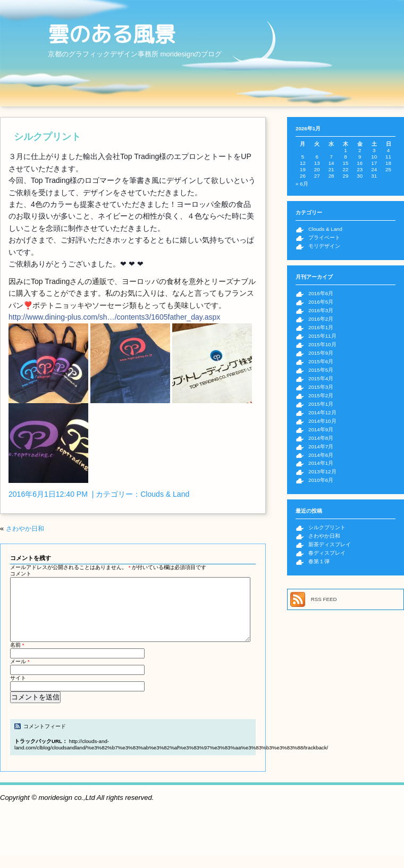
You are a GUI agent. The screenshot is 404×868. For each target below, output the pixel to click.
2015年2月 (321, 395)
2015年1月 (321, 404)
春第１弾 (319, 561)
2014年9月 (321, 429)
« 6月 (302, 184)
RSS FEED (324, 599)
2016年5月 (321, 302)
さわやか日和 (25, 529)
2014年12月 (322, 412)
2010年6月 (321, 480)
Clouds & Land (165, 494)
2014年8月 (321, 438)
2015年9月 (321, 353)
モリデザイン (324, 246)
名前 (17, 658)
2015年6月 (321, 361)
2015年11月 (322, 336)
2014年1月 (321, 463)
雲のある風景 (112, 34)
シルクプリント (47, 137)
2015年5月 (321, 370)
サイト (18, 691)
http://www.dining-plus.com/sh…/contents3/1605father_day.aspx (114, 317)
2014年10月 (322, 421)
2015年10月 (322, 344)
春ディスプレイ (327, 553)
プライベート (324, 237)
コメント (21, 574)
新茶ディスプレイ (330, 544)
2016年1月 (321, 327)
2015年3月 (321, 387)
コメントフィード (45, 739)
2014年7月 (321, 446)
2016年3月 (321, 310)
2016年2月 (321, 319)
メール (20, 674)
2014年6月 (321, 455)
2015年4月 (321, 378)
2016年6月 (321, 293)
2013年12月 (322, 471)
